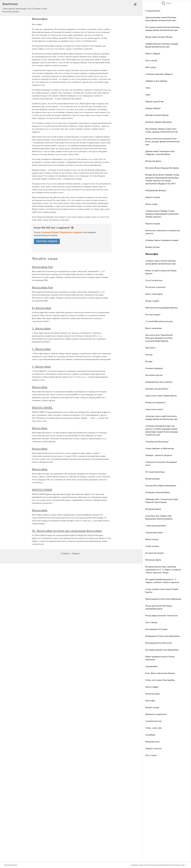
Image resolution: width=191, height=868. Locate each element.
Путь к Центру (151, 622)
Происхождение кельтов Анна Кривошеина (163, 599)
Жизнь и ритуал (152, 539)
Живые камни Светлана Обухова (159, 37)
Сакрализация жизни (154, 532)
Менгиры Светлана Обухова (157, 115)
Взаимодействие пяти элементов (159, 382)
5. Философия (41, 349)
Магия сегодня (151, 204)
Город (148, 95)
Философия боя (42, 267)
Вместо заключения (153, 328)
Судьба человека (152, 546)
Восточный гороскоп (154, 375)
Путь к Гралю (151, 755)
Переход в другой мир (154, 101)
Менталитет (150, 348)
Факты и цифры (152, 687)
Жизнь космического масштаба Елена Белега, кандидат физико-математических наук (163, 142)
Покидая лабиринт (153, 108)
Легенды (149, 355)
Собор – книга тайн (153, 728)
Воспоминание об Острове (156, 629)
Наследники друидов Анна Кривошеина (162, 650)
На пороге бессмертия (154, 553)
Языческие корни (153, 694)
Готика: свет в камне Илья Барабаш (160, 680)
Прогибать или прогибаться (157, 389)
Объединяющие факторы (156, 190)
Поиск (166, 3)
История (149, 361)
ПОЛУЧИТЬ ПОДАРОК (47, 241)
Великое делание (152, 707)
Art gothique (150, 735)
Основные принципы (154, 368)
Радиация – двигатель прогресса (159, 455)
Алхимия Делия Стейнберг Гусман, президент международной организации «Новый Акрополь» (162, 214)
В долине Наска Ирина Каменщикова (161, 486)
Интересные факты (153, 161)
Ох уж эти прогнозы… (155, 280)
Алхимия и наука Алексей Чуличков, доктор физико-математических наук (158, 865)
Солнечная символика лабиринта (159, 74)
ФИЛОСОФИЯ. (42, 408)
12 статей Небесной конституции (159, 321)
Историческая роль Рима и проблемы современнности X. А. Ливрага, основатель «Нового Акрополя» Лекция (163, 570)
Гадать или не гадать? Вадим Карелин (161, 396)
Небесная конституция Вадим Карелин (161, 308)
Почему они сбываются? (155, 402)
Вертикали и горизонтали (156, 714)
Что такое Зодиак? (153, 315)
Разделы (76, 553)
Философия (150, 701)
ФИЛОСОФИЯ (42, 490)
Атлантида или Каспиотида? (157, 442)
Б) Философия (42, 308)
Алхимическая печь (153, 721)
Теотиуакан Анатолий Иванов (158, 492)
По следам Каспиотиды (155, 472)
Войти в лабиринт (153, 54)
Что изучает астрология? (156, 287)
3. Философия (41, 328)
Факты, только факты (154, 294)
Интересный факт (153, 479)
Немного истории (153, 197)
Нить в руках (151, 67)
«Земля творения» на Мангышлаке (160, 448)
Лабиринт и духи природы (156, 81)
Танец (148, 88)
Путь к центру (151, 60)
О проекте (65, 553)
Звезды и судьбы (152, 301)
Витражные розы (152, 742)
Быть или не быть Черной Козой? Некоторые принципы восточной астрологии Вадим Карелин (159, 338)
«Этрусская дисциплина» (156, 526)
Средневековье (151, 666)
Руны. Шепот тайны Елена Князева (160, 673)
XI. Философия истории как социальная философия (67, 531)
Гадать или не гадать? (154, 409)
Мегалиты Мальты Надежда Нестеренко (162, 168)
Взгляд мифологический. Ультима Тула (162, 616)
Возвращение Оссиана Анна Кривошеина (163, 636)
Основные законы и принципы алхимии (162, 240)
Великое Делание (153, 247)
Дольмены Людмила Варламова (158, 122)
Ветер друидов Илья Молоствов (159, 643)
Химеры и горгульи (153, 748)
